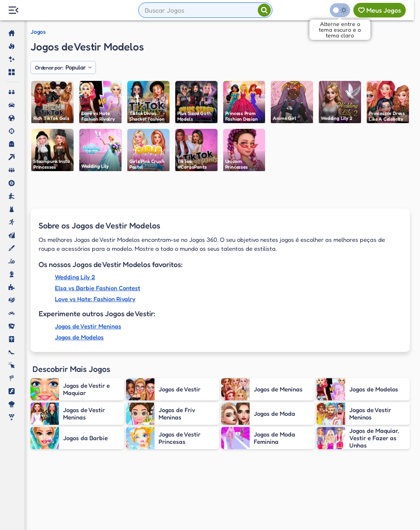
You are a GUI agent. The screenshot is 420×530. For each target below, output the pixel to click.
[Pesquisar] (264, 10)
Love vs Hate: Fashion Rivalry (95, 299)
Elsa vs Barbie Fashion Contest (98, 288)
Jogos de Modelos (79, 337)
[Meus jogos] (380, 10)
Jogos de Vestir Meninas (88, 326)
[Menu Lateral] (13, 10)
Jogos (38, 32)
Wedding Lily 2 (75, 277)
